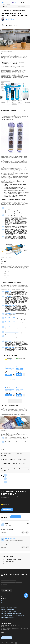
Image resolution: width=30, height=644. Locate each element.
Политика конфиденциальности (9, 580)
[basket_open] (26, 2)
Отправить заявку (7, 510)
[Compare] (14, 375)
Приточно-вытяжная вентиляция (9, 605)
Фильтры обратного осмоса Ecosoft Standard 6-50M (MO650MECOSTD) (9, 390)
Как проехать (4, 578)
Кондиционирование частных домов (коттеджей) (13, 616)
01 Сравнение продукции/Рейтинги (12, 559)
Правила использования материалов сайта (11, 582)
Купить (9, 375)
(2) (10, 359)
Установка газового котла (7, 618)
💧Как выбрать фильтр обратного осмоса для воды (15, 11)
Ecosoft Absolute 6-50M (11, 322)
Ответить (3, 532)
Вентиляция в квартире (7, 603)
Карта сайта (4, 584)
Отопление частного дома (7, 609)
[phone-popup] (21, 2)
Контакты (3, 586)
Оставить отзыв (16, 517)
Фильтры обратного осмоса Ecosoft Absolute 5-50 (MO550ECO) (9, 369)
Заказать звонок (7, 638)
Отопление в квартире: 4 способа (9, 607)
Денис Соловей (10, 20)
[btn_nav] (28, 2)
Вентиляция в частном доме (8, 601)
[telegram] (16, 3)
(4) (14, 379)
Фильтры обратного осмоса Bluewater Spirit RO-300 (20, 369)
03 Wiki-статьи (7, 564)
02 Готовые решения (9, 562)
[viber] (13, 3)
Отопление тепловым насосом (8, 611)
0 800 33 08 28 (6, 623)
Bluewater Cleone (9, 341)
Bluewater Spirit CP (10, 347)
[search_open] (23, 2)
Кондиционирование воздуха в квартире (11, 613)
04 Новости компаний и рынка (11, 566)
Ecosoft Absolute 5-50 (10, 327)
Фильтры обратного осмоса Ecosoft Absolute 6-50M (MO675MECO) (20, 390)
